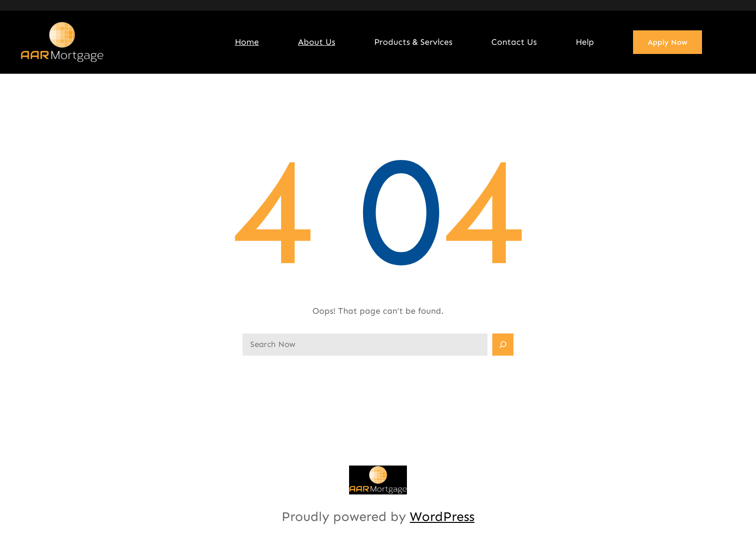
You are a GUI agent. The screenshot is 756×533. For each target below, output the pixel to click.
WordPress (442, 516)
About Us (317, 42)
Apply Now (667, 42)
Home (247, 42)
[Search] (503, 345)
